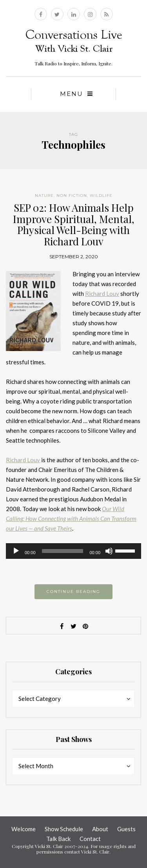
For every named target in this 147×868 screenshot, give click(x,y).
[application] (73, 551)
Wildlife (101, 195)
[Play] (16, 551)
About (100, 829)
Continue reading (73, 592)
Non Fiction (72, 195)
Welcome (24, 829)
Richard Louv (102, 294)
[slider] (63, 551)
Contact (90, 839)
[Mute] (109, 551)
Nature (44, 195)
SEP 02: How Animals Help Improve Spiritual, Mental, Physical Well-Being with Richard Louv (74, 224)
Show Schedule (64, 829)
